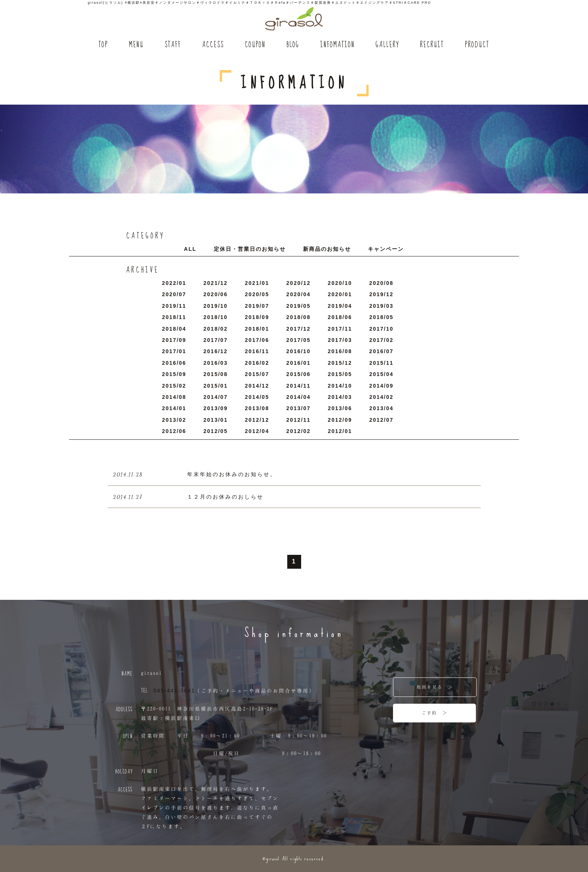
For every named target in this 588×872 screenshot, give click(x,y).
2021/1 (257, 283)
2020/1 (340, 294)
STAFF (173, 45)
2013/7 (299, 408)
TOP (103, 45)
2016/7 (382, 351)
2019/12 (382, 294)
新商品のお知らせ (327, 249)
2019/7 (257, 306)
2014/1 (174, 408)
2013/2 (174, 420)
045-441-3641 (174, 691)
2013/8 (257, 408)
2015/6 (299, 374)
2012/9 (340, 420)
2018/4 (174, 329)
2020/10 (340, 283)
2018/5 (382, 317)
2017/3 (340, 340)
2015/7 (257, 374)
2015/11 (382, 363)
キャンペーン (386, 249)
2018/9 (257, 317)
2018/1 (257, 329)
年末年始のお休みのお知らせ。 (232, 474)
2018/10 (216, 317)
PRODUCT (477, 45)
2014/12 (257, 386)
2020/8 (382, 283)
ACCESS (213, 45)
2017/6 (257, 340)
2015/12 (340, 363)
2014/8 (174, 397)
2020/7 (174, 294)
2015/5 (340, 374)
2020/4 (299, 294)
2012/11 (299, 420)
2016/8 (340, 351)
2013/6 (340, 408)
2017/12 (299, 329)
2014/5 (257, 397)
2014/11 (299, 386)
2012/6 (174, 431)
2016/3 (216, 363)
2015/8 (216, 374)
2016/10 (299, 351)
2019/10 (216, 306)
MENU (136, 45)
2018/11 (174, 317)
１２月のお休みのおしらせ (225, 497)
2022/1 (174, 283)
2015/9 (174, 374)
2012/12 (257, 420)
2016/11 (257, 351)
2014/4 (299, 397)
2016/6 (174, 363)
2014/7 (216, 397)
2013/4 (382, 408)
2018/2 (216, 329)
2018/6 (340, 317)
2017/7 (216, 340)
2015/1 (216, 386)
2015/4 (382, 374)
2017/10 (382, 329)
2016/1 (299, 363)
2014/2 (382, 397)
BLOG (293, 45)
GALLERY (387, 45)
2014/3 (340, 397)
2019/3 (382, 306)
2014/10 (340, 386)
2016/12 (216, 351)
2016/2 (257, 363)
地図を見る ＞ (435, 687)
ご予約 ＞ (435, 713)
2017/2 (382, 340)
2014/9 (382, 386)
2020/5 (257, 294)
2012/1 (340, 431)
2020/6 (216, 294)
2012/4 (257, 431)
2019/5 (299, 306)
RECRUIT (432, 45)
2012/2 (299, 431)
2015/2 (174, 386)
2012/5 (216, 431)
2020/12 (299, 283)
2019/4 (340, 306)
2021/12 (216, 283)
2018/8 (299, 317)
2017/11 (340, 329)
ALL (190, 249)
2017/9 (174, 340)
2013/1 (216, 420)
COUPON (255, 45)
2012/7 (382, 420)
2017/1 (174, 351)
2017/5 (299, 340)
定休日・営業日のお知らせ (250, 249)
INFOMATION (337, 45)
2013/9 (216, 408)
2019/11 (174, 306)
